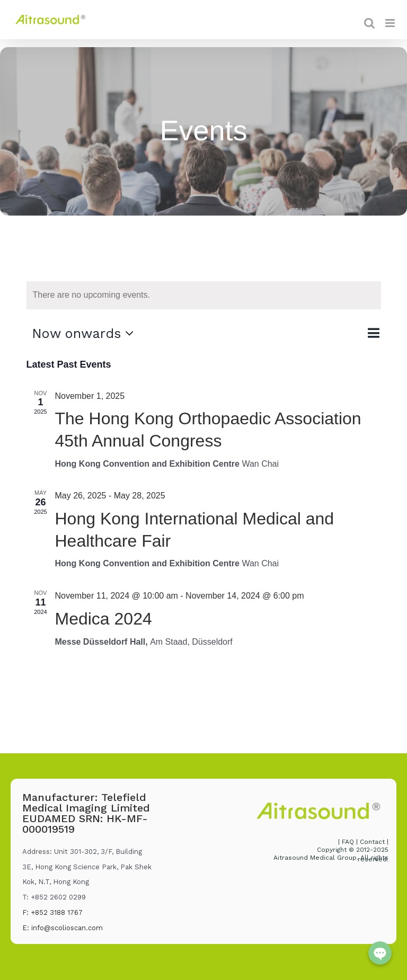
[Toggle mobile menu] (391, 23)
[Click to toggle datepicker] (86, 333)
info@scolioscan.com (67, 928)
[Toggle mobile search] (369, 23)
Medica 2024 (104, 619)
